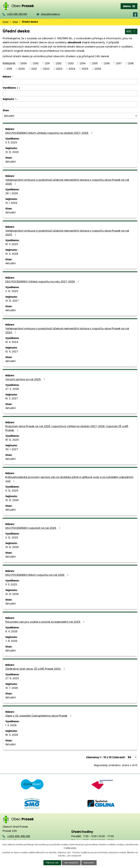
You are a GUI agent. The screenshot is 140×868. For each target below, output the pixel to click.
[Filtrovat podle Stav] (70, 116)
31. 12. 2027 (12, 301)
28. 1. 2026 (12, 193)
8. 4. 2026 (11, 631)
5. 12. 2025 (12, 491)
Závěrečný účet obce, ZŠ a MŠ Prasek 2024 (36, 669)
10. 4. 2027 (12, 352)
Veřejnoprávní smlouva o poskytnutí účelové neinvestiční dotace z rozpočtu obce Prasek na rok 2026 (67, 182)
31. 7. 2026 (12, 688)
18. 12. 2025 (12, 440)
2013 (71, 63)
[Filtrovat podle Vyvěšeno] (70, 93)
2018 (131, 63)
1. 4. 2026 (11, 725)
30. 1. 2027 (12, 449)
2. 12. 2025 (12, 291)
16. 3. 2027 (12, 398)
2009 (23, 63)
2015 (95, 63)
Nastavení (89, 863)
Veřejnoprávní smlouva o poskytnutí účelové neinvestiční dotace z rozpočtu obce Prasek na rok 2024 (67, 330)
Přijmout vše (52, 863)
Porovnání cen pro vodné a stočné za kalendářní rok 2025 (45, 622)
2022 (46, 69)
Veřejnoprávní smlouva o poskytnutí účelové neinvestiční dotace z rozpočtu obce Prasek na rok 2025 (67, 233)
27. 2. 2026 (12, 389)
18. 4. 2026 (12, 735)
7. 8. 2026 (11, 641)
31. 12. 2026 (12, 500)
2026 (98, 69)
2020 (22, 69)
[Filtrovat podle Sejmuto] (70, 104)
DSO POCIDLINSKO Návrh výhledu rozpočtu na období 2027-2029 (49, 133)
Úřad (15, 22)
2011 (47, 63)
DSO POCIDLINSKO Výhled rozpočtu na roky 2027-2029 (43, 282)
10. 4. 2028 (12, 254)
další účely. (71, 848)
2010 (36, 63)
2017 (119, 63)
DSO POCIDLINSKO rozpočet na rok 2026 (33, 528)
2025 (85, 69)
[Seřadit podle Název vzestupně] (13, 76)
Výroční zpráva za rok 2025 (26, 379)
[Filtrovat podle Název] (70, 82)
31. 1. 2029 (11, 203)
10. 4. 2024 (12, 342)
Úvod (5, 22)
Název (7, 77)
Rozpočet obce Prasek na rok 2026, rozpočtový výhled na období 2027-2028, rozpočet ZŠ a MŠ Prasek (67, 428)
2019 (9, 69)
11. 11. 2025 (11, 142)
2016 (107, 63)
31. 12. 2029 (12, 152)
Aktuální (10, 162)
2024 (72, 69)
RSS (131, 31)
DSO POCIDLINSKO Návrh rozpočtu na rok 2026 (37, 575)
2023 (59, 69)
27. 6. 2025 (12, 678)
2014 (83, 63)
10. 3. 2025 (12, 244)
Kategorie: (9, 63)
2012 (59, 63)
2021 (34, 69)
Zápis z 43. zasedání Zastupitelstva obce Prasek (39, 716)
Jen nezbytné (71, 863)
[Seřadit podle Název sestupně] (13, 77)
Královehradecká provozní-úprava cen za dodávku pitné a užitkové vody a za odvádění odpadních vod (69, 479)
